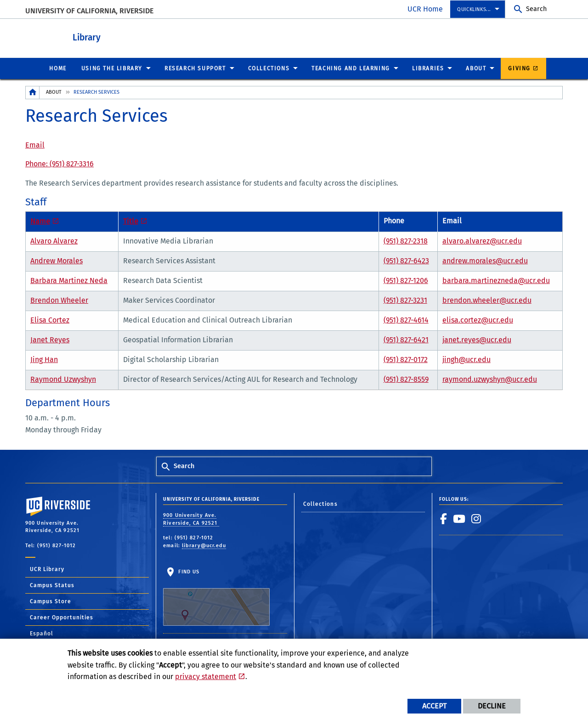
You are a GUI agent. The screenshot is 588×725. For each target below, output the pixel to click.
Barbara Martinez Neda (69, 280)
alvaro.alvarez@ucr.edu (482, 241)
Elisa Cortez (50, 320)
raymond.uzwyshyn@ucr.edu (490, 379)
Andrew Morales (57, 260)
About (54, 92)
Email (35, 144)
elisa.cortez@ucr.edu (478, 320)
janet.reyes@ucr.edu (477, 339)
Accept (434, 706)
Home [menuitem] (58, 68)
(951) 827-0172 (406, 359)
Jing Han (44, 359)
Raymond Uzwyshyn (63, 379)
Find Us (216, 597)
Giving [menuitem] (519, 68)
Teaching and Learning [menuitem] (351, 68)
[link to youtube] (459, 518)
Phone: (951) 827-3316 (59, 163)
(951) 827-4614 (406, 320)
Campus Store (51, 601)
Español (42, 633)
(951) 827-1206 (406, 280)
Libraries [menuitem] (428, 68)
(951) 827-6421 (406, 339)
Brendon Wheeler (59, 300)
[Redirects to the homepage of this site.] (33, 92)
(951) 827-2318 (406, 241)
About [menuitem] (476, 68)
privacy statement (206, 677)
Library (129, 36)
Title (131, 221)
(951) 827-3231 (405, 300)
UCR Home (425, 9)
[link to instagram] (476, 518)
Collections (320, 504)
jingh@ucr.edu (466, 359)
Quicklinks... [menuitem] (474, 9)
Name (40, 221)
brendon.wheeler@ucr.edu (487, 300)
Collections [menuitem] (269, 68)
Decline (492, 706)
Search (536, 9)
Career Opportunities (62, 617)
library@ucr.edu (204, 545)
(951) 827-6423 (406, 260)
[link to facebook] (444, 518)
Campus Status (52, 585)
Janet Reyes (50, 339)
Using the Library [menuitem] (112, 68)
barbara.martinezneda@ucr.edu (496, 280)
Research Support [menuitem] (195, 68)
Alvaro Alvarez (54, 241)
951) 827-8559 (407, 379)
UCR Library (47, 569)
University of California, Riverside (89, 11)
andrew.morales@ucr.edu (485, 260)
